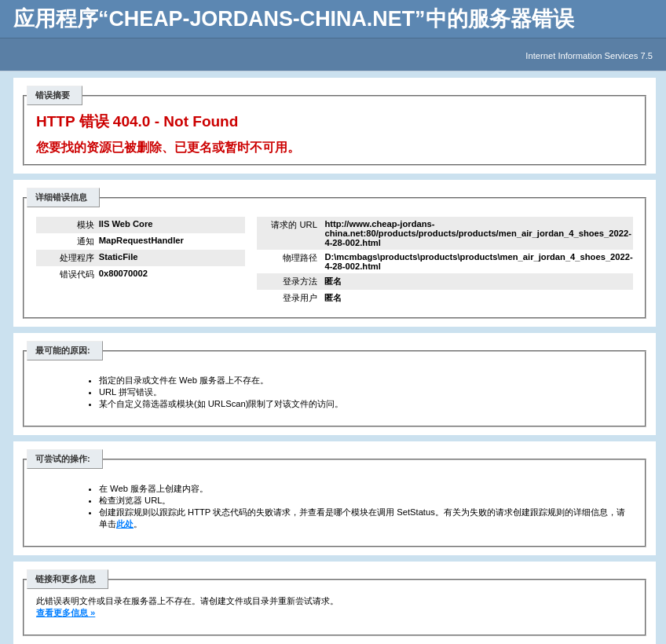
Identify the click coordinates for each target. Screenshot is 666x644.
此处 (125, 524)
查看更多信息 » (66, 613)
